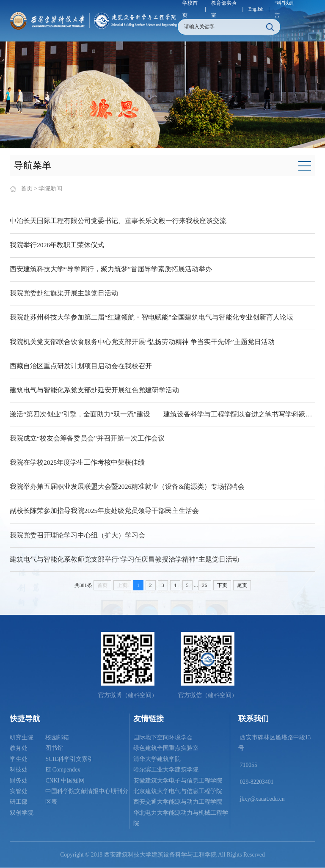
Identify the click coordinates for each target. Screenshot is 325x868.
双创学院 (22, 813)
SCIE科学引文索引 (69, 759)
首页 (27, 189)
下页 (222, 585)
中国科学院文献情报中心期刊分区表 (87, 796)
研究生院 (22, 737)
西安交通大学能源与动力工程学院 (178, 802)
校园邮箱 (57, 737)
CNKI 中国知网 (65, 781)
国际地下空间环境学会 (163, 737)
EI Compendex (63, 770)
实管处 (19, 791)
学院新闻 (50, 189)
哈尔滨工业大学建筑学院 (166, 770)
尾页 (242, 585)
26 (205, 585)
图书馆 (54, 748)
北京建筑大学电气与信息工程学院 (178, 791)
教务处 (19, 748)
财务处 (19, 781)
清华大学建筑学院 (157, 759)
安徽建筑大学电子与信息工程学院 (178, 781)
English (256, 9)
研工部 (19, 802)
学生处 (19, 759)
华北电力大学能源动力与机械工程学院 (181, 818)
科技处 (19, 770)
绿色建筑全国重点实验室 (166, 748)
